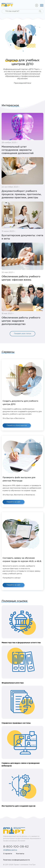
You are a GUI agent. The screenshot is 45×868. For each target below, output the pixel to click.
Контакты (20, 854)
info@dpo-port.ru (10, 850)
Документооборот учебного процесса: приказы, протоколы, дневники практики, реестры (22, 194)
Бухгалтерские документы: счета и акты (22, 237)
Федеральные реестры (13, 683)
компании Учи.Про (28, 865)
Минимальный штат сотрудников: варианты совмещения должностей (18, 150)
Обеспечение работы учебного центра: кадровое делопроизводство (21, 321)
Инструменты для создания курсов (18, 806)
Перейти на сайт (14, 502)
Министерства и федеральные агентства (21, 643)
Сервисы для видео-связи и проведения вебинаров (21, 765)
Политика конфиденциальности (16, 860)
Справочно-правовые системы (16, 723)
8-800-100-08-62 (16, 847)
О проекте (8, 854)
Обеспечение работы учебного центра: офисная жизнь (21, 278)
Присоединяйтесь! (23, 83)
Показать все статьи (22, 334)
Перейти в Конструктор (17, 425)
